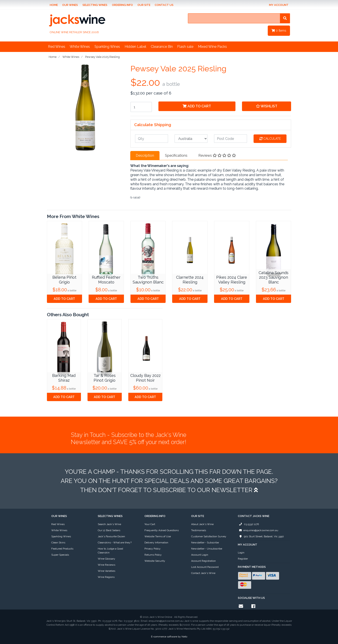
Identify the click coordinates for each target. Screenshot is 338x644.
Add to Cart (197, 106)
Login (241, 553)
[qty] (152, 139)
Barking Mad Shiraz (64, 378)
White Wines (80, 47)
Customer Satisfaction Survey (209, 536)
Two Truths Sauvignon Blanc (148, 280)
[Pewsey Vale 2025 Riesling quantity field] (141, 107)
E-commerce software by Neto (169, 637)
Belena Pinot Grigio (64, 280)
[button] (267, 106)
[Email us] (241, 606)
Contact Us (164, 5)
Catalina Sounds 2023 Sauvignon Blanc (274, 277)
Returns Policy (153, 555)
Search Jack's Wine (109, 524)
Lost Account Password (205, 567)
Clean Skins (58, 543)
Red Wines (57, 47)
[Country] (191, 139)
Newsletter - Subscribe (205, 543)
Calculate (270, 139)
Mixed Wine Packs (212, 47)
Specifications (176, 155)
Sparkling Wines (107, 47)
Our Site (144, 5)
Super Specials (60, 555)
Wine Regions (106, 577)
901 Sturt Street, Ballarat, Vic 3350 (261, 536)
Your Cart (150, 524)
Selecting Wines (95, 5)
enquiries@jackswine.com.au (258, 530)
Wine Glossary (106, 559)
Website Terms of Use (158, 536)
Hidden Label (135, 47)
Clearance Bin (162, 47)
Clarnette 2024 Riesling (190, 280)
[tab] (145, 156)
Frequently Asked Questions (162, 530)
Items (279, 31)
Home (54, 5)
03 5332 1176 (248, 524)
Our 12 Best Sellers (109, 530)
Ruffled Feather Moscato (106, 280)
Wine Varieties (106, 571)
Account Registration (203, 561)
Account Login (200, 555)
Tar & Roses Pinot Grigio (105, 378)
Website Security (155, 561)
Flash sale (185, 47)
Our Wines (70, 5)
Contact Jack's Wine (203, 573)
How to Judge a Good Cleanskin (110, 551)
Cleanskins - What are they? (115, 543)
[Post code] (231, 139)
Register (243, 559)
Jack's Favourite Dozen (111, 536)
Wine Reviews (106, 565)
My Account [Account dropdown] (279, 5)
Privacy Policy (153, 549)
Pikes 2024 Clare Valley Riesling (232, 280)
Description (145, 155)
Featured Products (62, 549)
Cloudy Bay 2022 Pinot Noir (145, 378)
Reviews (217, 155)
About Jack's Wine (202, 524)
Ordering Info (122, 5)
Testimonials (199, 530)
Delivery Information (156, 543)
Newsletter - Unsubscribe (207, 549)
